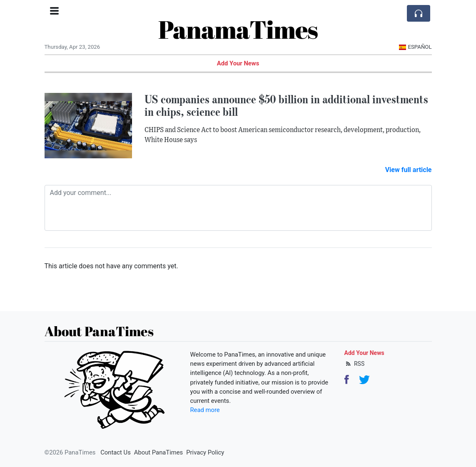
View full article (409, 170)
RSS (355, 364)
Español (415, 47)
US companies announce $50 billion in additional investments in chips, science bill (286, 106)
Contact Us (116, 452)
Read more (205, 410)
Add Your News (238, 63)
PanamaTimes (238, 29)
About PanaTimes (158, 452)
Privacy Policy (205, 452)
